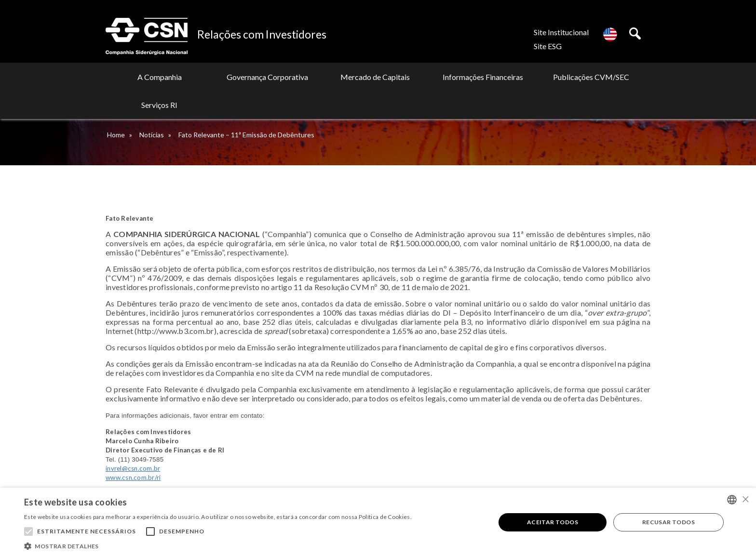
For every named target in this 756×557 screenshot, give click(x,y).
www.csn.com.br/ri (133, 477)
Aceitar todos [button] (553, 522)
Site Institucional (561, 32)
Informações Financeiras (422, 77)
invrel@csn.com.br (133, 468)
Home (116, 135)
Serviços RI (603, 77)
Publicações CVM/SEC (513, 77)
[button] (218, 545)
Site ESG (548, 46)
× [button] (745, 499)
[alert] (378, 522)
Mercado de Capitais (332, 77)
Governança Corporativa (241, 77)
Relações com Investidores (262, 34)
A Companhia (151, 77)
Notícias (152, 135)
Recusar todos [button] (668, 522)
